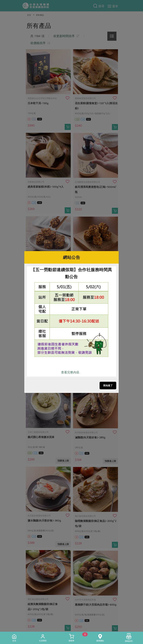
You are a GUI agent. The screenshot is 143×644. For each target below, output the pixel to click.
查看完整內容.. (71, 372)
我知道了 (108, 385)
